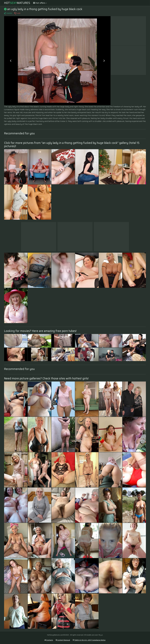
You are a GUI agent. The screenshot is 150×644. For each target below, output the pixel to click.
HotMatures (17, 3)
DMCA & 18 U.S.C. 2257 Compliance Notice (89, 640)
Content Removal (63, 640)
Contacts (49, 640)
